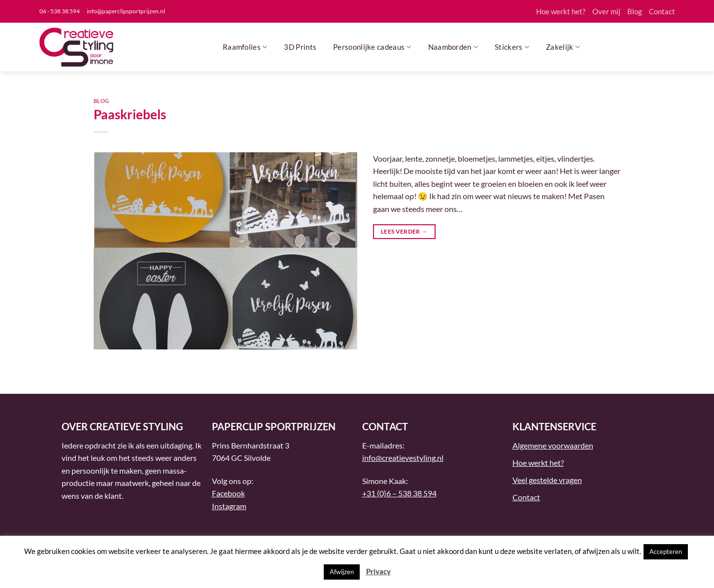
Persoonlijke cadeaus (372, 47)
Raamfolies (245, 47)
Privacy (378, 571)
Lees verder (404, 231)
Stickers (512, 47)
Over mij (606, 11)
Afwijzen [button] (342, 572)
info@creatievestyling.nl (403, 458)
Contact (662, 11)
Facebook (228, 493)
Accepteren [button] (666, 552)
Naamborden (453, 47)
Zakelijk (563, 47)
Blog (635, 11)
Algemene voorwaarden (553, 445)
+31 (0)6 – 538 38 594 (399, 493)
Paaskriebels (130, 114)
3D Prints (300, 47)
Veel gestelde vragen (547, 480)
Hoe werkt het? (561, 11)
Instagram (229, 506)
